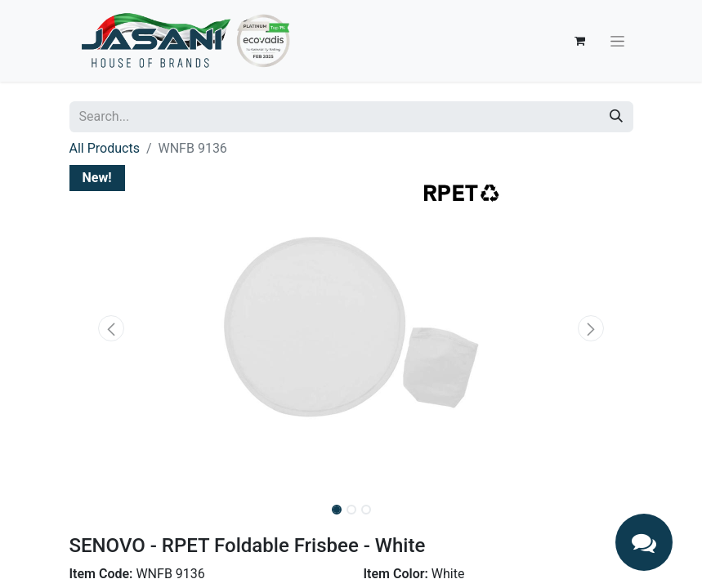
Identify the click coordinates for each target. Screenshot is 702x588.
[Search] (616, 117)
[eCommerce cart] (580, 41)
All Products (105, 148)
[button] (112, 328)
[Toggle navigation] (617, 41)
